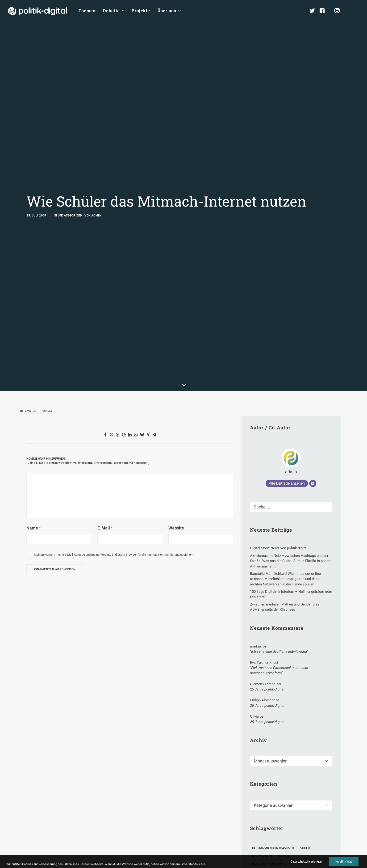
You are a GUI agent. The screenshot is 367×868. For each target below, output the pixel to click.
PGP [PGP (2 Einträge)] (323, 824)
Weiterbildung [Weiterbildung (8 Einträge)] (264, 856)
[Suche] (291, 440)
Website (176, 461)
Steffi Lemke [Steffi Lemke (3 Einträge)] (296, 848)
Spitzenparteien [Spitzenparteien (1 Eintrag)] (265, 848)
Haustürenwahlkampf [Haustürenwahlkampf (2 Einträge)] (270, 797)
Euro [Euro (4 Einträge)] (284, 789)
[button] (357, 11)
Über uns (169, 11)
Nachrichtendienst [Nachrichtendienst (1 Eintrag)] (268, 824)
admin (96, 182)
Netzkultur (28, 344)
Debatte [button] (114, 11)
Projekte (141, 11)
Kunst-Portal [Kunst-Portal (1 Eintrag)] (301, 816)
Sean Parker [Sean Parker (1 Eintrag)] (290, 840)
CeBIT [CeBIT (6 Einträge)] (306, 781)
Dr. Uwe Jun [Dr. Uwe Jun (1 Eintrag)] (262, 789)
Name (34, 461)
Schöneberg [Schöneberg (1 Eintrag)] (263, 840)
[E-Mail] (313, 417)
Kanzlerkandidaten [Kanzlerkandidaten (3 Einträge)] (268, 816)
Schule (47, 344)
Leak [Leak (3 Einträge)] (324, 816)
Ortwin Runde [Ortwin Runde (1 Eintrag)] (301, 824)
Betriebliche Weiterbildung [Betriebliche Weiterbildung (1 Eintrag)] (273, 781)
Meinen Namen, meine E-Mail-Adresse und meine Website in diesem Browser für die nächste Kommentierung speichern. (114, 488)
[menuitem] (87, 11)
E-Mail (105, 461)
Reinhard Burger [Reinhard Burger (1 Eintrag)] (307, 832)
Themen (87, 11)
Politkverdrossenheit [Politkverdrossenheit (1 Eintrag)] (270, 832)
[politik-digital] (37, 11)
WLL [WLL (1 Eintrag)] (287, 856)
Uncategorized (70, 182)
